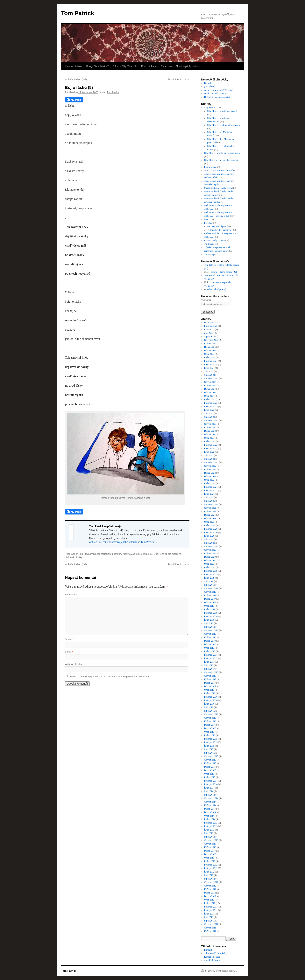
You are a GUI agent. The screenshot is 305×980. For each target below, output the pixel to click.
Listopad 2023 (211, 406)
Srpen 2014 (210, 795)
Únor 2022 (209, 480)
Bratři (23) (209, 83)
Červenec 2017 (211, 672)
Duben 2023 (210, 431)
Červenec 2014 (211, 798)
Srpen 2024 (210, 375)
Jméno (69, 639)
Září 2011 (209, 917)
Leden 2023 (210, 441)
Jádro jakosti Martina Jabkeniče (219, 170)
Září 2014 (209, 791)
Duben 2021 (210, 515)
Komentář (71, 595)
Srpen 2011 (210, 921)
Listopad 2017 (211, 658)
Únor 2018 (209, 648)
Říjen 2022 (209, 452)
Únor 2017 (209, 690)
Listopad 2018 (211, 616)
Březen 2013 (210, 854)
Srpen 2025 (210, 336)
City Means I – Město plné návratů (223, 125)
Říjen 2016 (209, 704)
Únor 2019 (209, 606)
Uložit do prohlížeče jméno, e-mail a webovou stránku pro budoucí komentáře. (111, 677)
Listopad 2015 (211, 742)
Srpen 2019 (210, 585)
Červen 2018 (210, 634)
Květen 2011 (210, 931)
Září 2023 (209, 413)
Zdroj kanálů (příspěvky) (216, 953)
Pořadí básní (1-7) (76, 79)
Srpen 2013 (210, 837)
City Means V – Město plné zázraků (221, 160)
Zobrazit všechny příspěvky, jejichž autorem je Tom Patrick (123, 542)
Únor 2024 (209, 396)
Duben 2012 (210, 893)
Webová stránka (73, 664)
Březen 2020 (210, 560)
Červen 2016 (210, 718)
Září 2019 (209, 581)
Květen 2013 (210, 847)
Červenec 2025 (211, 340)
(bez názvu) (210, 86)
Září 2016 (209, 707)
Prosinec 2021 (211, 487)
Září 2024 (209, 371)
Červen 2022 (210, 466)
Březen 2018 (210, 644)
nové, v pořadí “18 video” (216, 93)
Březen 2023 (210, 434)
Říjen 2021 (209, 494)
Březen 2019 (210, 602)
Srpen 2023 (210, 417)
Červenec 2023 (211, 420)
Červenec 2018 (211, 630)
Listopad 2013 (211, 826)
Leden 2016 (210, 735)
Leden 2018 (210, 651)
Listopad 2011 (211, 910)
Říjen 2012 (209, 872)
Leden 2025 (210, 357)
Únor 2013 (209, 858)
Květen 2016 (210, 721)
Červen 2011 (210, 928)
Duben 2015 (210, 767)
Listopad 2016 (211, 700)
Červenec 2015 (211, 756)
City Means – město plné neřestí (222, 111)
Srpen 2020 (210, 543)
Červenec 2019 (211, 588)
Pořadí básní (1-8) (179, 79)
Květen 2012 (210, 889)
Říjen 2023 (209, 410)
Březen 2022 (210, 476)
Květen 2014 (210, 805)
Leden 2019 (210, 609)
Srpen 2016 (210, 711)
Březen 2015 (210, 770)
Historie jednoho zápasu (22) (218, 97)
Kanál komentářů (212, 957)
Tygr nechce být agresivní (219, 230)
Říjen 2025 (209, 329)
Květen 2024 (210, 385)
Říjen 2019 (209, 578)
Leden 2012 (210, 903)
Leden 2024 (210, 399)
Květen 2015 (210, 763)
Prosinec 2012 (211, 865)
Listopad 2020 (211, 532)
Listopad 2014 (211, 784)
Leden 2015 (210, 777)
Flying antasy (211, 167)
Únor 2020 (209, 564)
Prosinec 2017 (211, 655)
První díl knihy (149, 66)
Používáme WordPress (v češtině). (221, 971)
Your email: (207, 300)
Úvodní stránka (74, 66)
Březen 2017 (210, 686)
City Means (210, 107)
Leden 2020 (210, 567)
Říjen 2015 (209, 746)
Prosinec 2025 (211, 326)
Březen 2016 (210, 728)
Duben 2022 (210, 473)
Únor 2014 (209, 816)
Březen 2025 (210, 350)
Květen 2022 (210, 469)
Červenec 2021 (211, 504)
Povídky (208, 223)
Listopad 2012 (211, 868)
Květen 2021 (210, 511)
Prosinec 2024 (211, 361)
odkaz (168, 554)
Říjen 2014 (209, 788)
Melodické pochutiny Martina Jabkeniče (121, 554)
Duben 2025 (210, 347)
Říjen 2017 (209, 662)
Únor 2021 (209, 522)
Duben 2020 (210, 557)
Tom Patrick (78, 13)
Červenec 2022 (211, 462)
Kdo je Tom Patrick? (97, 66)
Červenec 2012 (211, 882)
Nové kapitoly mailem (188, 66)
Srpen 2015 (210, 753)
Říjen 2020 (209, 536)
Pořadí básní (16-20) (217, 289)
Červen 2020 (210, 550)
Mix (206, 219)
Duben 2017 (210, 683)
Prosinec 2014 (211, 781)
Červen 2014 (210, 802)
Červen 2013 (210, 844)
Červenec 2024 (211, 378)
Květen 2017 (210, 679)
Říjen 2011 (209, 914)
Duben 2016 (210, 725)
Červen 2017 (210, 676)
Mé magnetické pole (217, 226)
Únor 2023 (209, 438)
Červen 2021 (210, 508)
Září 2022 (209, 455)
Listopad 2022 (211, 448)
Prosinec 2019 (211, 571)
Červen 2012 (210, 886)
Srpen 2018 (210, 627)
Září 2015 (209, 749)
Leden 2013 (210, 861)
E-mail (69, 652)
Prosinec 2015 (211, 739)
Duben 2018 (210, 641)
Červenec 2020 (211, 546)
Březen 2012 (210, 896)
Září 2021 (209, 497)
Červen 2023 (210, 424)
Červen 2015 (210, 760)
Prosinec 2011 (211, 907)
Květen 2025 (210, 343)
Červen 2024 (210, 382)
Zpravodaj (209, 254)
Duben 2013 (210, 851)
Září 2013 (209, 833)
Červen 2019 (210, 592)
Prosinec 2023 (211, 403)
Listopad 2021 (211, 490)
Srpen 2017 (210, 669)
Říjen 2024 (209, 368)
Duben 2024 (210, 389)
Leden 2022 (210, 483)
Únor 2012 (209, 900)
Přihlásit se (209, 950)
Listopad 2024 (211, 364)
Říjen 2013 (209, 830)
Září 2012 (209, 875)
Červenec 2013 (211, 840)
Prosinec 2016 (211, 697)
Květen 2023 (210, 427)
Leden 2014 (210, 819)
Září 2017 (209, 665)
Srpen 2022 (210, 459)
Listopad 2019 (211, 574)
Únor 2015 (209, 774)
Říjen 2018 (209, 620)
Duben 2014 (210, 809)
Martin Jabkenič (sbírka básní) (218, 188)
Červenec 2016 (211, 714)
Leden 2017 (210, 693)
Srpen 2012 (210, 879)
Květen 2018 (210, 637)
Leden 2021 (210, 525)
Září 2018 (209, 623)
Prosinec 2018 (211, 613)
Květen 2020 (210, 553)
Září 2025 (209, 333)
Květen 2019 (210, 595)
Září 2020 (209, 539)
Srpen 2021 (210, 501)
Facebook (167, 66)
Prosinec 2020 (211, 529)
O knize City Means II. (125, 66)
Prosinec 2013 (211, 823)
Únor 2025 (209, 354)
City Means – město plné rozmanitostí (222, 153)
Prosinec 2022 (211, 445)
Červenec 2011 (211, 924)
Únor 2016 (209, 732)
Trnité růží (209, 244)
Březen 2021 (210, 518)
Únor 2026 (209, 322)
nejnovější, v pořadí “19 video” (219, 90)
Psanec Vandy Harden (214, 240)
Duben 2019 (210, 599)
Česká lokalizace (212, 960)
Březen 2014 (210, 812)
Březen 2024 (210, 392)
